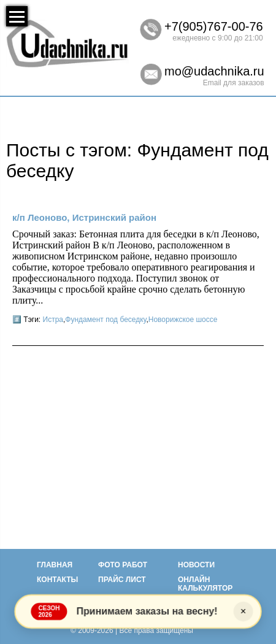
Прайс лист (122, 580)
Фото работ (123, 565)
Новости (196, 565)
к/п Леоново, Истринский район (84, 217)
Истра (53, 320)
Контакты (57, 580)
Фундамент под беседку (105, 320)
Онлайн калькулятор (205, 584)
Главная (55, 565)
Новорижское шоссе (183, 320)
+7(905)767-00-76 (214, 26)
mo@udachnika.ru (214, 71)
